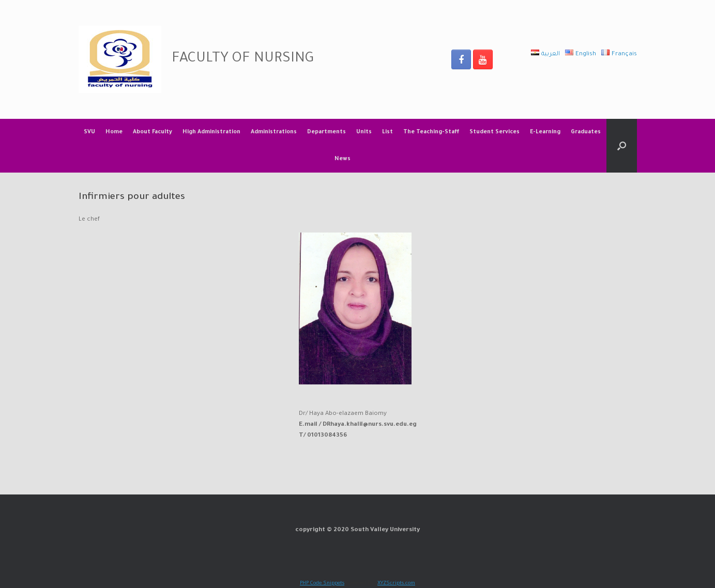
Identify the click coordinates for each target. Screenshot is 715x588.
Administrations (274, 132)
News (343, 159)
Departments (326, 132)
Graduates (586, 132)
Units (364, 132)
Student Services (495, 132)
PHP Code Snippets (322, 584)
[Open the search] (622, 146)
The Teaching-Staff (431, 132)
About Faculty (153, 132)
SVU (89, 132)
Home (114, 132)
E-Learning (545, 132)
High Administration (211, 132)
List (387, 132)
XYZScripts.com (396, 584)
